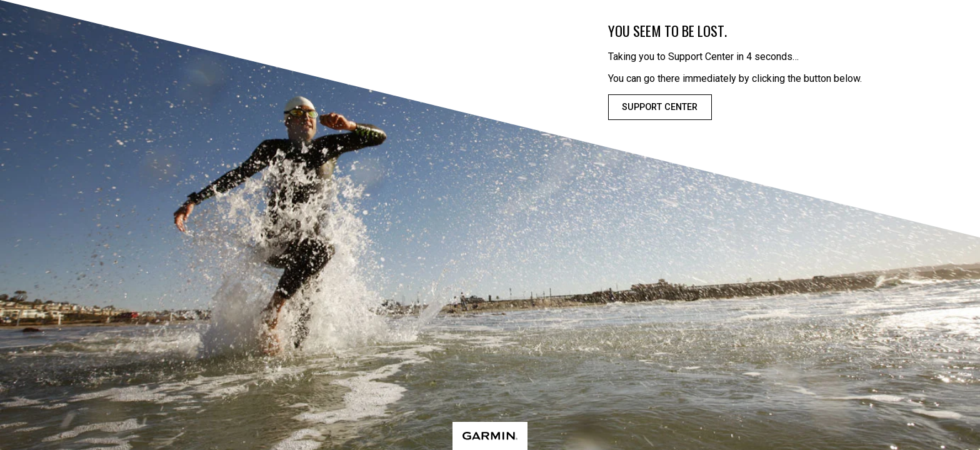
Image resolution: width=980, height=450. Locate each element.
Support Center (660, 107)
